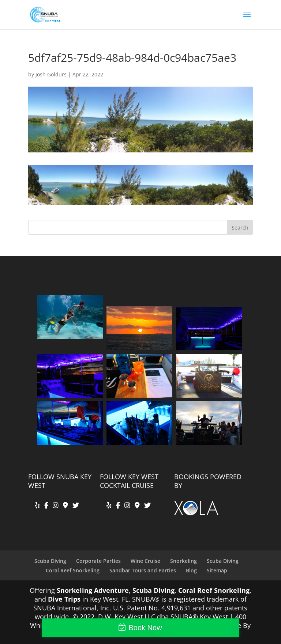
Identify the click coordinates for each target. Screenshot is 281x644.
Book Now (145, 628)
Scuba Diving (50, 561)
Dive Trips (64, 599)
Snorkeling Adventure (93, 590)
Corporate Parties (98, 561)
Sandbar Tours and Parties (143, 570)
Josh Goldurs (51, 74)
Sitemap (217, 570)
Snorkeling (183, 561)
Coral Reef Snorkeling (73, 570)
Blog (191, 570)
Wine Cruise (145, 561)
